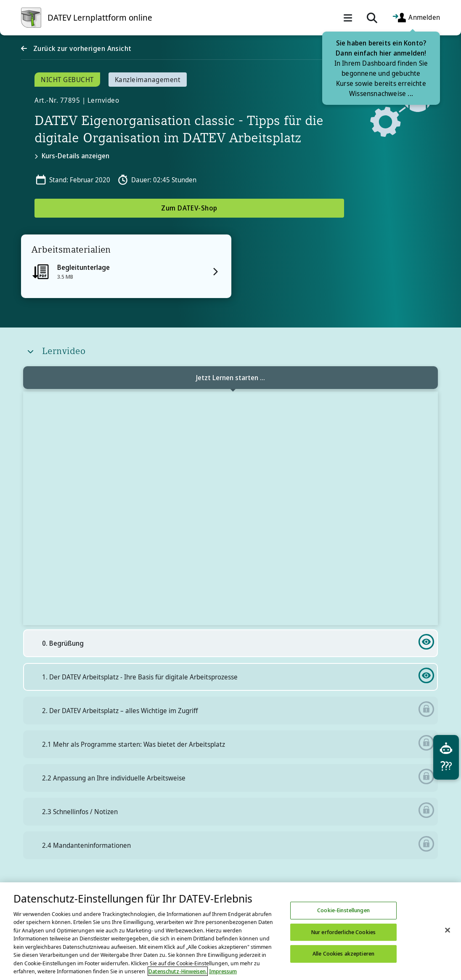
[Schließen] (448, 930)
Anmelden (416, 18)
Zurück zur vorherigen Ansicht (81, 48)
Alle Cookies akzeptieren (343, 953)
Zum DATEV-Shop (189, 208)
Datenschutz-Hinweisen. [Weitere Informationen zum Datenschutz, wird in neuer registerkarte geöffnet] (178, 971)
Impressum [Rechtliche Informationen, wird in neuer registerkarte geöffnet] (223, 971)
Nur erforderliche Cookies (343, 932)
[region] (231, 931)
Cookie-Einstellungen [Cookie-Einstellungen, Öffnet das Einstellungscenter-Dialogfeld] (343, 910)
